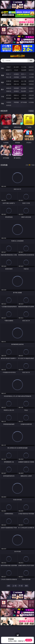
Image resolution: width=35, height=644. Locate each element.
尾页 (26, 586)
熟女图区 (24, 91)
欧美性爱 (31, 81)
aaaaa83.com (17, 56)
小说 (2, 97)
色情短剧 (9, 105)
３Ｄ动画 (31, 74)
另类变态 (31, 84)
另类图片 (31, 91)
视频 (2, 75)
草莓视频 (16, 102)
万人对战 (24, 67)
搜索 (31, 61)
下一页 (21, 586)
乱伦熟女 (24, 84)
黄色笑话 (24, 98)
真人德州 (16, 67)
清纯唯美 (16, 91)
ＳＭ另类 (31, 77)
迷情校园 (9, 98)
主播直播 (24, 77)
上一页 (14, 586)
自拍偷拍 (16, 74)
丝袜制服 (16, 77)
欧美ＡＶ (24, 74)
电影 (2, 82)
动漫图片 (31, 88)
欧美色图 (24, 88)
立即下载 (29, 640)
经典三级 (16, 84)
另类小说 (16, 98)
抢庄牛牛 (31, 70)
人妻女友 (24, 95)
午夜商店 (9, 102)
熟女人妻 (9, 77)
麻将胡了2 (9, 70)
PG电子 (9, 67)
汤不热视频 (24, 102)
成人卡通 (24, 81)
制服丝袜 (9, 84)
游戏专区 (31, 67)
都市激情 (9, 95)
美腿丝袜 (9, 91)
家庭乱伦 (16, 95)
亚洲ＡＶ (9, 74)
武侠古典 (31, 95)
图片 (2, 89)
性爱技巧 (31, 98)
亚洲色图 (16, 88)
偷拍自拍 (16, 81)
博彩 (2, 68)
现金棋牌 (24, 70)
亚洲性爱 (9, 81)
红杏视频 (31, 102)
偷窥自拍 (9, 88)
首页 (9, 586)
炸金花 (16, 70)
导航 (2, 104)
